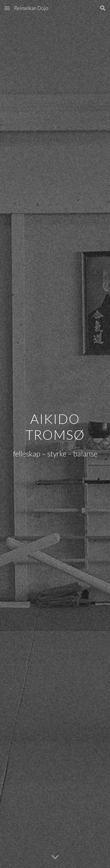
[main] (55, 426)
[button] (7, 8)
